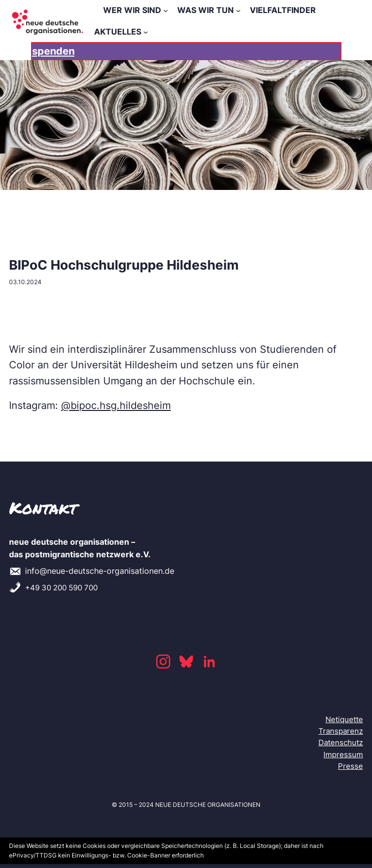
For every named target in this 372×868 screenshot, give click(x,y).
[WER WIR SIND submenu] (166, 11)
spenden (53, 51)
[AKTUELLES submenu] (146, 32)
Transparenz (341, 731)
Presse (350, 766)
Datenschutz (341, 742)
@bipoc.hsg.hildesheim (116, 405)
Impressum (343, 754)
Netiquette (344, 719)
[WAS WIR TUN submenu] (238, 11)
